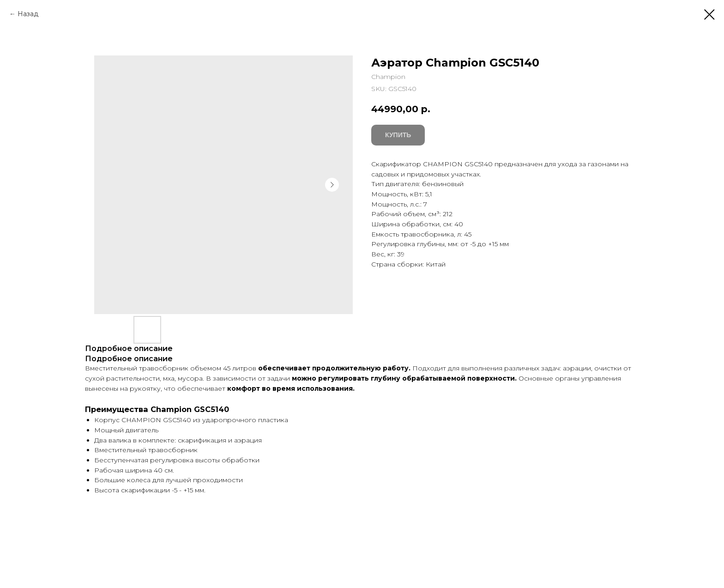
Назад (28, 14)
